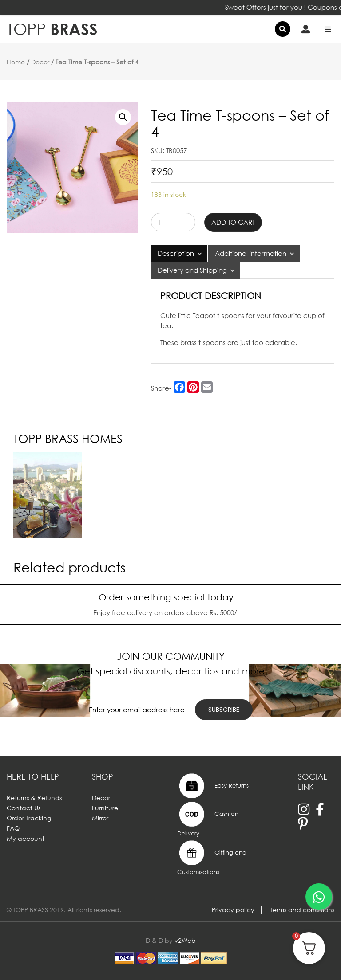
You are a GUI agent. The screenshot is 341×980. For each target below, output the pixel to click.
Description (176, 253)
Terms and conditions (302, 910)
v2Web (185, 940)
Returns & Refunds (34, 798)
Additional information (251, 253)
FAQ (13, 828)
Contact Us (24, 808)
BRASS (52, 29)
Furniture (105, 808)
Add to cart (233, 222)
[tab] (179, 254)
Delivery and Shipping (192, 270)
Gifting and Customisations (212, 857)
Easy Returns (213, 786)
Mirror (100, 818)
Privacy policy (233, 910)
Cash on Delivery (208, 819)
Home (16, 62)
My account (26, 838)
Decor (40, 62)
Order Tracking (29, 818)
